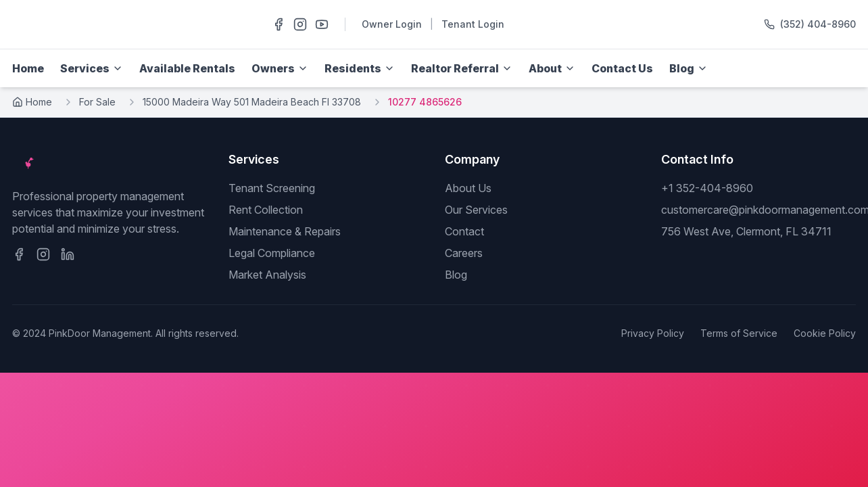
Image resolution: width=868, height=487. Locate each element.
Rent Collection (266, 210)
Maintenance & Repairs (285, 231)
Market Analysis (267, 275)
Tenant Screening (272, 188)
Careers (464, 253)
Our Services (476, 210)
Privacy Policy (653, 333)
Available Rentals (187, 68)
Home (28, 68)
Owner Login (392, 24)
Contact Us (622, 68)
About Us (468, 188)
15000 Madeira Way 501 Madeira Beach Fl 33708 (252, 102)
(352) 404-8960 (818, 24)
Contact (464, 231)
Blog (456, 275)
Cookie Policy (825, 333)
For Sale (97, 102)
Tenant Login (473, 24)
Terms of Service (739, 333)
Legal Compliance (272, 253)
